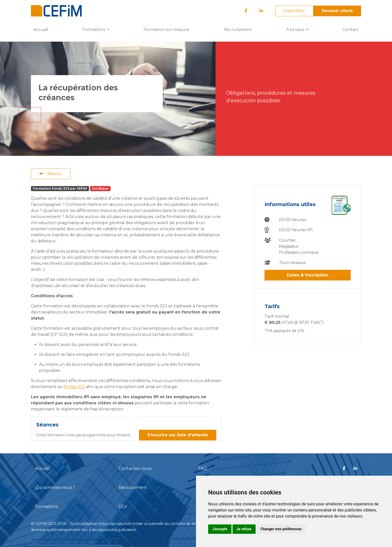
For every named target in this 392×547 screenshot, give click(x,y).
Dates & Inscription (308, 275)
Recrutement (238, 30)
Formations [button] (94, 30)
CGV (123, 507)
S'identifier (294, 11)
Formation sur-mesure (166, 30)
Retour (51, 174)
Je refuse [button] (244, 529)
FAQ (203, 468)
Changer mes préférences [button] (281, 529)
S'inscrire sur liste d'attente (178, 435)
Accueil (41, 30)
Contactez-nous (135, 468)
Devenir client (337, 11)
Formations (46, 507)
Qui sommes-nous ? (55, 487)
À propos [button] (296, 30)
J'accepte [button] (220, 529)
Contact (351, 30)
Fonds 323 (74, 387)
